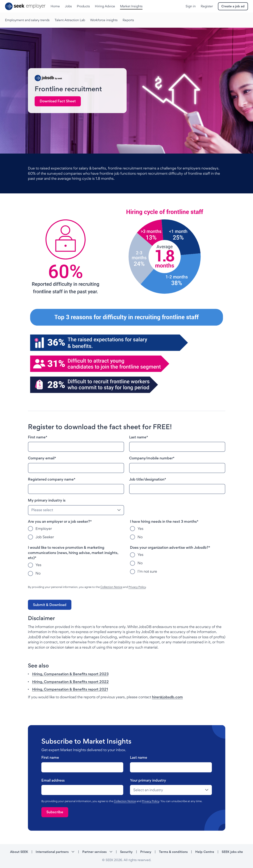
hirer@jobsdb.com (167, 697)
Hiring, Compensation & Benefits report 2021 (70, 689)
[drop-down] (171, 790)
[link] (58, 101)
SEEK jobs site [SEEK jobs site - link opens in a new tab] (232, 852)
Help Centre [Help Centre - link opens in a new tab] (205, 852)
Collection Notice (111, 587)
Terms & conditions (173, 852)
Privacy (146, 852)
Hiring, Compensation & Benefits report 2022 (70, 682)
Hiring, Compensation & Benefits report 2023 (70, 674)
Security (126, 852)
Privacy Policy (137, 587)
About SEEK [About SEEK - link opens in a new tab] (19, 852)
